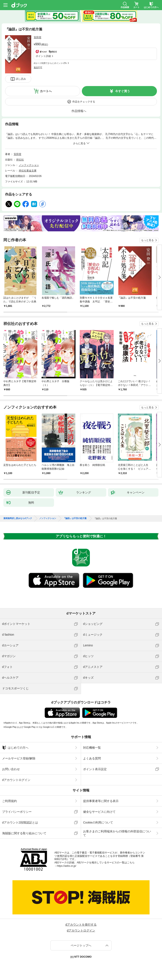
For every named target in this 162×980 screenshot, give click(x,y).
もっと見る (147, 240)
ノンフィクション (29, 165)
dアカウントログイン (16, 780)
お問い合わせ (11, 769)
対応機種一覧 (92, 748)
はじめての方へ (15, 748)
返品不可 (38, 67)
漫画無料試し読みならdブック (18, 518)
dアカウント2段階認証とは (20, 822)
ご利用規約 (9, 801)
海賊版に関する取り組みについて (24, 833)
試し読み (21, 79)
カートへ (46, 91)
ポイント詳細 (43, 56)
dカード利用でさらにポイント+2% (50, 63)
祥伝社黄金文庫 (28, 171)
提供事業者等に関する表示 (101, 801)
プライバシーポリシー (17, 812)
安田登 (38, 37)
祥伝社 (20, 160)
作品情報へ (79, 111)
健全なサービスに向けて (99, 812)
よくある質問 (92, 758)
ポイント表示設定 (95, 769)
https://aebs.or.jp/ (67, 866)
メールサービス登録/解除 (19, 758)
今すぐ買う (123, 91)
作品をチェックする (84, 102)
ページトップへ (81, 945)
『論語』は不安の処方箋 (75, 518)
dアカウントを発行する (81, 925)
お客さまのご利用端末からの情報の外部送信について (117, 833)
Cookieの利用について (98, 822)
